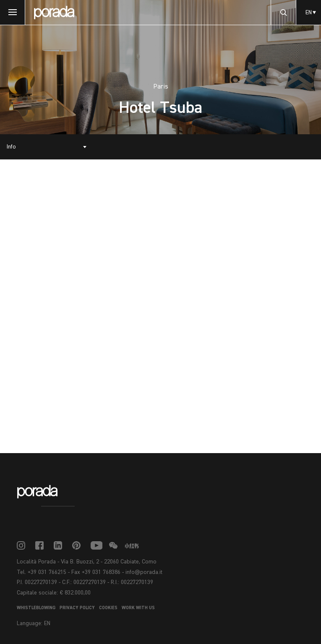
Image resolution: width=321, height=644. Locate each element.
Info (11, 147)
